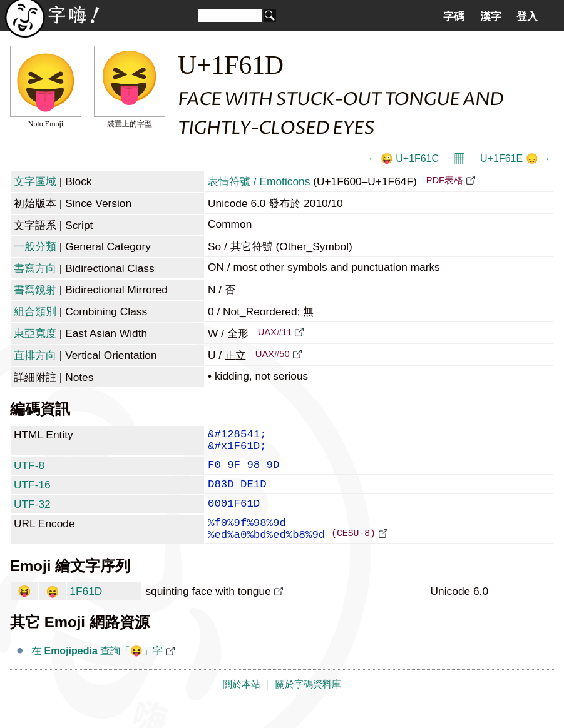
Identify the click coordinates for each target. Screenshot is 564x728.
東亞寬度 (35, 333)
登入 (527, 16)
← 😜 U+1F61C (403, 159)
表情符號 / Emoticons (259, 181)
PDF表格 (445, 180)
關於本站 (242, 704)
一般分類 (35, 246)
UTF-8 (29, 472)
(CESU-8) (353, 552)
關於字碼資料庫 (308, 704)
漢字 (491, 16)
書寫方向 (35, 268)
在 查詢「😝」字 (97, 671)
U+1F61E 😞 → (515, 159)
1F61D (86, 611)
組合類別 (35, 311)
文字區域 (35, 181)
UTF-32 (32, 515)
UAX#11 (275, 332)
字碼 (454, 16)
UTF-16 (32, 493)
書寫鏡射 (35, 290)
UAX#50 (273, 354)
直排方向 (35, 355)
